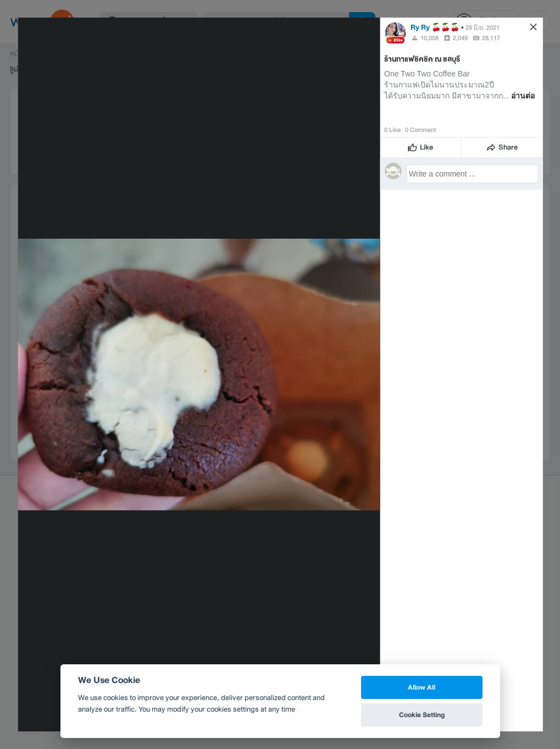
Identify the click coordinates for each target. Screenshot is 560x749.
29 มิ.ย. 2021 (483, 27)
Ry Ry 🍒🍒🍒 (435, 27)
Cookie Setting (422, 715)
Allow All (422, 687)
